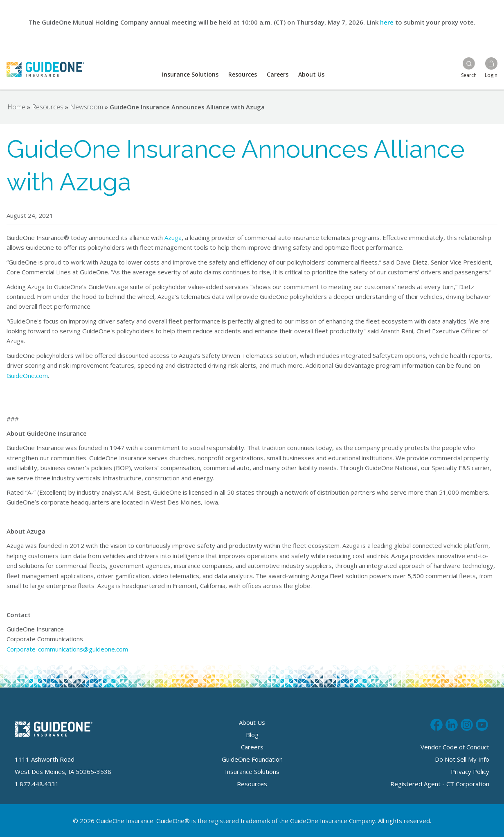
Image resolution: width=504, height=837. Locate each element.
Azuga (173, 238)
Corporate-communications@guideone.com (67, 649)
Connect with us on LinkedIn (452, 724)
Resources (243, 74)
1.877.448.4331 (37, 784)
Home (16, 107)
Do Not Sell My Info (462, 759)
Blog (252, 735)
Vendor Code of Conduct (455, 747)
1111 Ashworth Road (45, 759)
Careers (278, 74)
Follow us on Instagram (467, 724)
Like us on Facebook (436, 724)
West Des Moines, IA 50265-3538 (63, 771)
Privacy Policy (470, 771)
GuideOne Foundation (252, 759)
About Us (311, 74)
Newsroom (87, 107)
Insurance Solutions (190, 74)
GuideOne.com (27, 376)
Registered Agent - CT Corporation (440, 784)
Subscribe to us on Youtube (482, 724)
